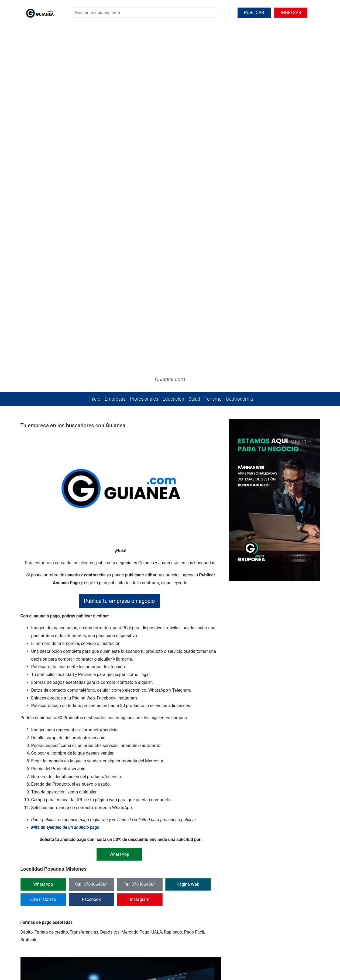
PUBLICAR (254, 13)
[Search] (145, 13)
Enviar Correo (43, 644)
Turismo (213, 144)
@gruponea (174, 955)
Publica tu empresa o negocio (119, 346)
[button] (25, 68)
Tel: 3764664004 (140, 629)
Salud (194, 144)
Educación (173, 144)
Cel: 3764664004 (92, 629)
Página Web (188, 629)
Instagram (140, 644)
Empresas (115, 144)
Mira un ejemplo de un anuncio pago (65, 572)
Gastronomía (239, 144)
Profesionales (144, 144)
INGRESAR (291, 13)
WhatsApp (43, 629)
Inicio (95, 144)
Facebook (91, 644)
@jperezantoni (204, 955)
